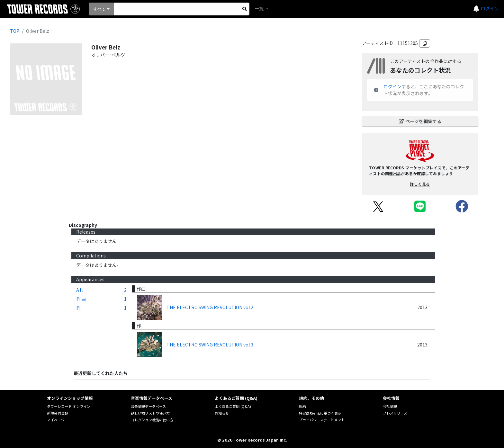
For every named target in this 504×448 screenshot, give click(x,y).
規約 (302, 406)
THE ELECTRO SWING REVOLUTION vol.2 (210, 307)
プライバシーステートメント (322, 420)
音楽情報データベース (148, 406)
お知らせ (222, 413)
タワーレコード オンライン (69, 406)
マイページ (56, 420)
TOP (15, 31)
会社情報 (390, 406)
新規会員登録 (58, 413)
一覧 (260, 8)
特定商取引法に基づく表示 (320, 413)
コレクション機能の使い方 (152, 420)
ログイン (490, 8)
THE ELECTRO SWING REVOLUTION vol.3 (210, 345)
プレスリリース (395, 413)
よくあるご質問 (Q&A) (233, 406)
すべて (99, 9)
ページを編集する (420, 121)
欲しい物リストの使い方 (150, 413)
